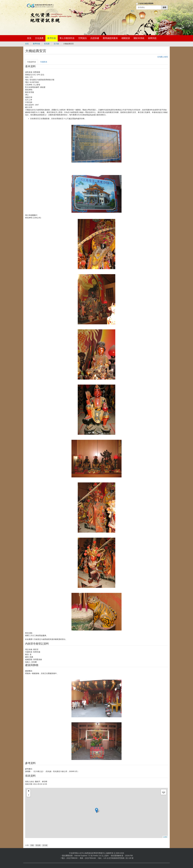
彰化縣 (47, 44)
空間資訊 (82, 38)
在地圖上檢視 (163, 57)
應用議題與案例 (110, 38)
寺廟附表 (44, 62)
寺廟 (32, 845)
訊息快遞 (95, 38)
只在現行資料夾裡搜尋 (146, 4)
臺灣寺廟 (52, 38)
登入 (133, 11)
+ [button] (29, 791)
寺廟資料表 (32, 62)
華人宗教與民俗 (67, 38)
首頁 (29, 38)
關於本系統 (139, 38)
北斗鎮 (56, 44)
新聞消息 (152, 38)
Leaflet (165, 837)
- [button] (29, 795)
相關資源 (126, 38)
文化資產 (39, 38)
